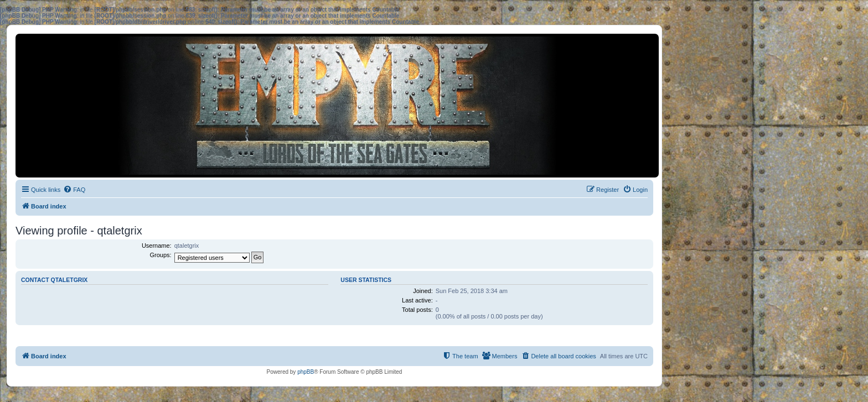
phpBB (306, 372)
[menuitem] (74, 190)
